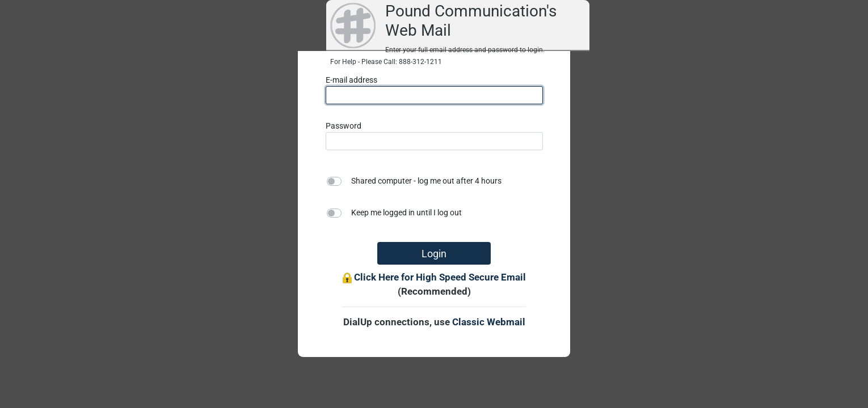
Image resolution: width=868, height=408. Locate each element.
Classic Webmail (489, 322)
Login (434, 254)
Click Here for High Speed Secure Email (440, 277)
